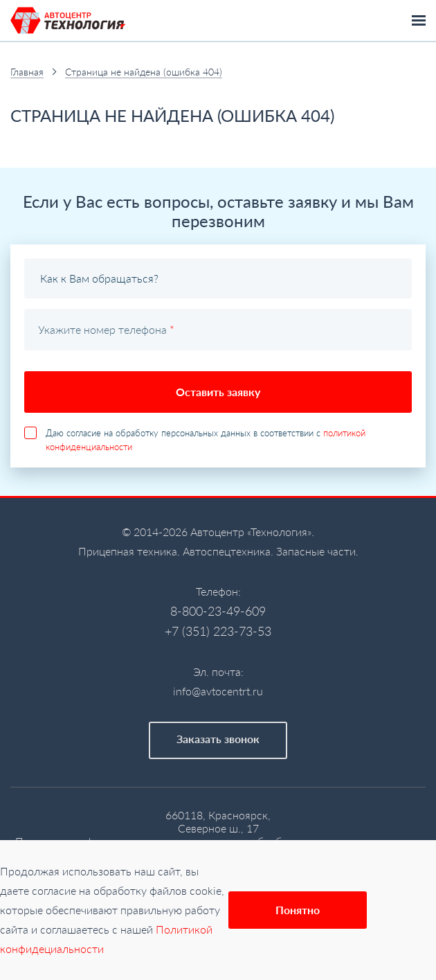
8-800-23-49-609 (218, 611)
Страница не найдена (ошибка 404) (144, 72)
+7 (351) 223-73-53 (218, 631)
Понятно (298, 910)
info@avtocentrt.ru (218, 691)
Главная (27, 72)
